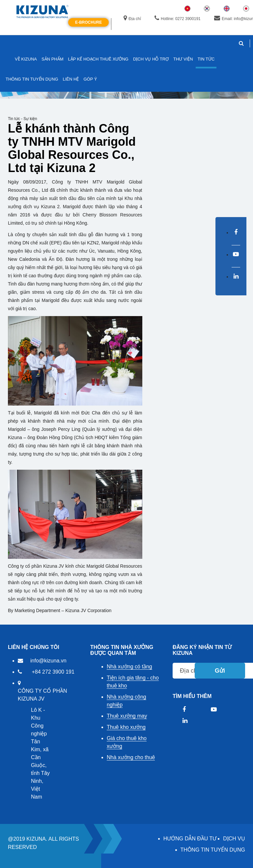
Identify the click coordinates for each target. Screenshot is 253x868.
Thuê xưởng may (127, 716)
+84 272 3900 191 (53, 672)
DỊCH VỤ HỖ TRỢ (151, 59)
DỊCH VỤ (234, 839)
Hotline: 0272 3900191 (178, 18)
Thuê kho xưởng (126, 727)
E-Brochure (88, 22)
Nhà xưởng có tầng (129, 667)
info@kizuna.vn (48, 661)
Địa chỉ (132, 18)
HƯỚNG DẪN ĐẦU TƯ (190, 839)
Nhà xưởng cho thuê (131, 757)
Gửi (220, 671)
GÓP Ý (90, 79)
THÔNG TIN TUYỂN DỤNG (213, 850)
